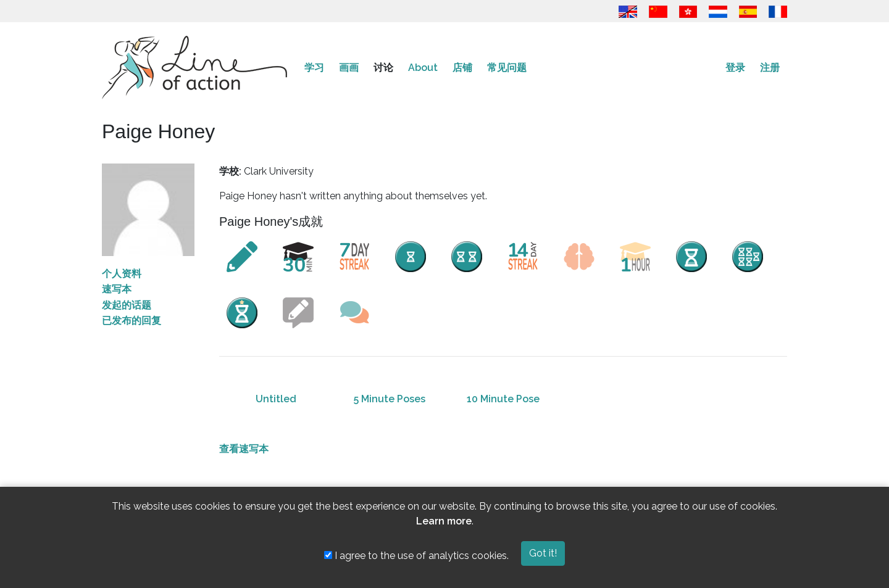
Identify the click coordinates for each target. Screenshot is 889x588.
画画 (349, 68)
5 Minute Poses (390, 399)
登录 (735, 68)
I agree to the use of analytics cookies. (416, 556)
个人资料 (122, 274)
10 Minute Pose (503, 399)
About (423, 68)
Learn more (444, 521)
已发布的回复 (131, 321)
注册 (770, 68)
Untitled (276, 399)
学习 (314, 68)
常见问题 (507, 68)
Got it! (543, 553)
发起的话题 (127, 305)
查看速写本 (244, 449)
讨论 (383, 68)
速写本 (117, 289)
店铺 (462, 68)
